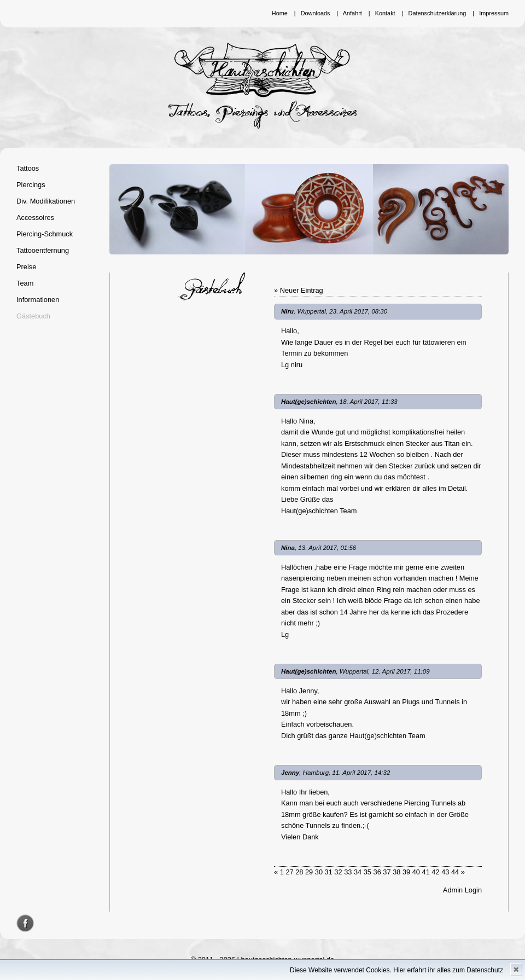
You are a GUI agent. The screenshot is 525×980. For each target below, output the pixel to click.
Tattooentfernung (43, 250)
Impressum (494, 13)
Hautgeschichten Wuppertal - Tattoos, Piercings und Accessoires (262, 86)
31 (329, 872)
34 (358, 872)
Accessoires (35, 218)
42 (435, 872)
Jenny (290, 773)
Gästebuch (33, 316)
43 (445, 872)
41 (426, 872)
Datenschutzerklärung (437, 13)
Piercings (31, 185)
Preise (26, 267)
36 (377, 872)
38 (396, 872)
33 (348, 872)
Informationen (38, 300)
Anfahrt (352, 13)
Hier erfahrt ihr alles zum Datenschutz (448, 970)
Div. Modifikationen (46, 201)
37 (387, 872)
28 (299, 872)
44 (455, 872)
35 (367, 872)
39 (406, 872)
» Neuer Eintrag (299, 290)
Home (280, 13)
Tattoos (28, 168)
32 (338, 872)
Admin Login (462, 890)
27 (289, 872)
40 (416, 872)
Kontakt (385, 13)
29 (309, 872)
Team (25, 283)
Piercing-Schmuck (45, 234)
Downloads (316, 13)
